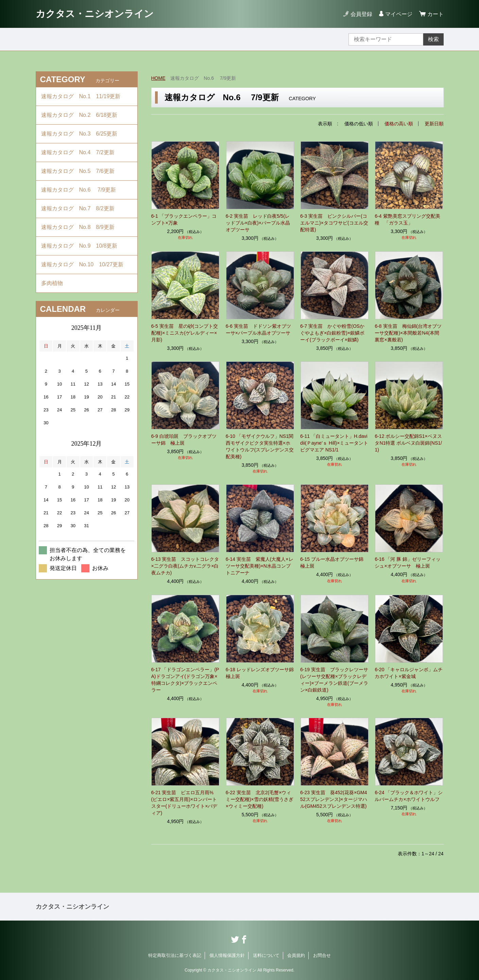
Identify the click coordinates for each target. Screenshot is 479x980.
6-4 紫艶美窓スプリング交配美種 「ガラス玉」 (407, 219)
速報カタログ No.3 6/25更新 (79, 134)
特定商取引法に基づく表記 (175, 955)
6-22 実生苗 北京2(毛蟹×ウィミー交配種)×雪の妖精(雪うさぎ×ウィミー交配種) (260, 799)
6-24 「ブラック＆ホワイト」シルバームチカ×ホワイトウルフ (409, 796)
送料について (266, 955)
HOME (158, 78)
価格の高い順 (399, 124)
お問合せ (322, 955)
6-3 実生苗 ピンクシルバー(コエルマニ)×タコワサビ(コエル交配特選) (334, 223)
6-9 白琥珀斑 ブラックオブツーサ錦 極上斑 (184, 440)
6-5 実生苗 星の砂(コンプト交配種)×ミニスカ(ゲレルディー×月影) (185, 333)
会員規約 (296, 955)
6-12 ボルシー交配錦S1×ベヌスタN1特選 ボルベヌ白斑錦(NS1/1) (408, 443)
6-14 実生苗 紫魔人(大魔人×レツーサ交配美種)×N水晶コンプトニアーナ (260, 566)
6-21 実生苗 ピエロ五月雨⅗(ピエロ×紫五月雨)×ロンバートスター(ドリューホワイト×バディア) (184, 803)
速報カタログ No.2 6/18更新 (79, 115)
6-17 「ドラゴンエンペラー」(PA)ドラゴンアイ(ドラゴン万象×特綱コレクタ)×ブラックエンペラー (185, 680)
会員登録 (361, 14)
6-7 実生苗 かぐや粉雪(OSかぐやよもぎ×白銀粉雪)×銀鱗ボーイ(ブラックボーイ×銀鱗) (332, 333)
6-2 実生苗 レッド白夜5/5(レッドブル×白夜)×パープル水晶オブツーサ (258, 223)
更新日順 (434, 124)
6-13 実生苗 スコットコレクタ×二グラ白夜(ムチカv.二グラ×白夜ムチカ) (185, 566)
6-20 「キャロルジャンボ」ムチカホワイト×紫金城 (409, 673)
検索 (433, 39)
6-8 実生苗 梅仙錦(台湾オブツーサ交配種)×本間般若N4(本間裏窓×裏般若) (408, 333)
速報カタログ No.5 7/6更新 (78, 171)
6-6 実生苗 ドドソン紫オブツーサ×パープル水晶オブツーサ (258, 329)
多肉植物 (55, 283)
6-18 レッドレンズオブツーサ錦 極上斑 (260, 673)
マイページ (399, 14)
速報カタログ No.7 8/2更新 (78, 208)
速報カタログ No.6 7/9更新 (79, 190)
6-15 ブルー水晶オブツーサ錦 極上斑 (334, 563)
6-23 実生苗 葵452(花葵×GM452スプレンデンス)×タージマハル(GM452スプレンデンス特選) (333, 799)
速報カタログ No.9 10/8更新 (79, 246)
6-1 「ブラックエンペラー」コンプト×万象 (184, 219)
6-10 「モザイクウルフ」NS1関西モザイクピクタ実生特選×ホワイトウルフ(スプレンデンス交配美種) (260, 446)
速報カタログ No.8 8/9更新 (78, 227)
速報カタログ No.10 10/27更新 (82, 264)
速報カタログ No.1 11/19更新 (81, 96)
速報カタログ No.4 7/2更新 (78, 152)
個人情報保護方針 (227, 955)
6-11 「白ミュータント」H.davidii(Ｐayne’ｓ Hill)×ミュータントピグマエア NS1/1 (334, 443)
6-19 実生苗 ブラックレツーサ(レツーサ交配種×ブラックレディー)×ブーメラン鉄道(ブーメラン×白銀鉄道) (334, 680)
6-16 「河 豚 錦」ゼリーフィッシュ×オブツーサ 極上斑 (408, 563)
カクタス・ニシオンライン (95, 14)
